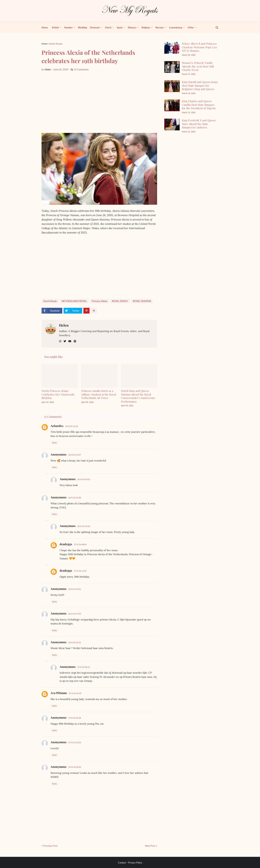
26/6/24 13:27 (75, 455)
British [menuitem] (55, 27)
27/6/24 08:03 (80, 544)
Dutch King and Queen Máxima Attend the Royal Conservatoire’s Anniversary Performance (138, 396)
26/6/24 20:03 (84, 479)
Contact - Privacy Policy (130, 863)
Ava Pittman (59, 693)
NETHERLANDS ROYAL (74, 301)
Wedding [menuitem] (82, 27)
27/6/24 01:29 (75, 693)
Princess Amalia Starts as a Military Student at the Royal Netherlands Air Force (99, 394)
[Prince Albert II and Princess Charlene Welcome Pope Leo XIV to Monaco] (172, 48)
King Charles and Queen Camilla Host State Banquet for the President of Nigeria (199, 105)
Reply (55, 443)
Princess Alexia (99, 301)
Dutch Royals (56, 44)
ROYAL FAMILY (120, 301)
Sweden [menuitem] (68, 27)
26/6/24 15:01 (75, 589)
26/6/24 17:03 (75, 614)
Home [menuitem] (45, 27)
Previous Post (50, 846)
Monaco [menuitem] (132, 27)
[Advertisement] (99, 102)
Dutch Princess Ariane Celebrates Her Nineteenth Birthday (58, 394)
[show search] (215, 27)
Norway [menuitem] (160, 27)
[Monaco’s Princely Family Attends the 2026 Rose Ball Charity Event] (172, 67)
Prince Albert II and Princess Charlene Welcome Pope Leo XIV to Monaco (199, 47)
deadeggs (66, 544)
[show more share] (94, 311)
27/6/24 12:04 (75, 742)
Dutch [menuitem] (108, 27)
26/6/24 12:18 (71, 426)
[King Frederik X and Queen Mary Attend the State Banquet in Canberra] (172, 125)
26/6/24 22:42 (84, 526)
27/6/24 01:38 (75, 718)
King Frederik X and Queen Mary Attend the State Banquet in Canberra (199, 124)
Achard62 (57, 426)
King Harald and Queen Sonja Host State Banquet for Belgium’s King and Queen (200, 85)
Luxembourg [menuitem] (176, 27)
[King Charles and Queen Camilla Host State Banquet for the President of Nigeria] (172, 105)
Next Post (150, 846)
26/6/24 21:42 (75, 642)
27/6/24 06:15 (84, 667)
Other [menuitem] (191, 27)
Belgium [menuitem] (146, 27)
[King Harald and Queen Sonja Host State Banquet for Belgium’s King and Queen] (172, 86)
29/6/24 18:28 (75, 767)
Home (44, 44)
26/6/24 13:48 (75, 498)
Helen (64, 325)
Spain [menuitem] (120, 27)
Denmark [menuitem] (95, 27)
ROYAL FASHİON (142, 301)
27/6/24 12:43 (80, 571)
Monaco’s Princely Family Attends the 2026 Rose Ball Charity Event (198, 66)
